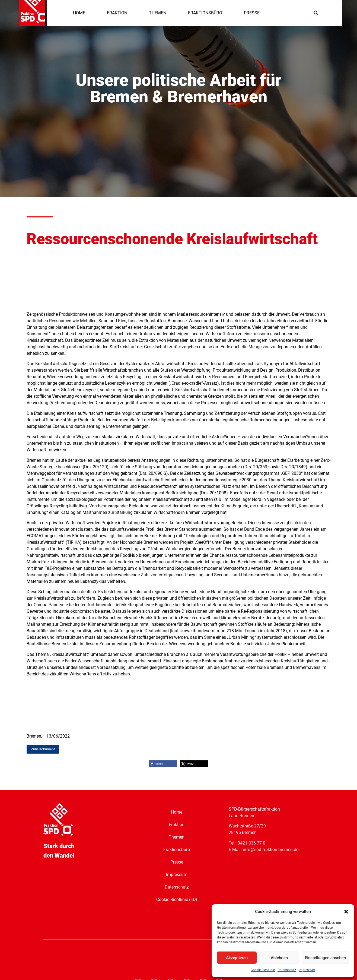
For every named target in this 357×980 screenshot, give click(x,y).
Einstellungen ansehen (325, 958)
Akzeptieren (237, 958)
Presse (177, 862)
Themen (177, 837)
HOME (79, 13)
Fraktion (177, 824)
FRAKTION (117, 13)
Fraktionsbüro (177, 849)
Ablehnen (279, 958)
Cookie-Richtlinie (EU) (177, 899)
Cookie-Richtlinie (263, 970)
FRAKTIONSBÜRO (205, 13)
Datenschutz (287, 970)
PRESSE (252, 13)
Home (177, 812)
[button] (346, 912)
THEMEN (158, 13)
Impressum (307, 970)
